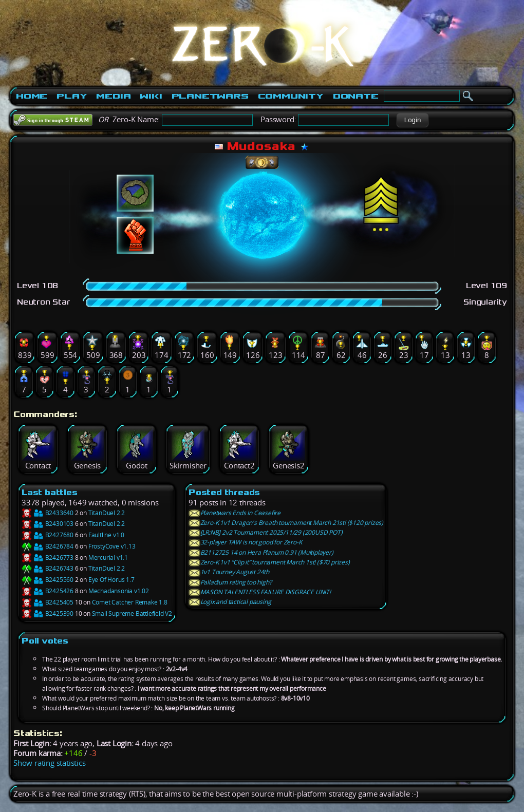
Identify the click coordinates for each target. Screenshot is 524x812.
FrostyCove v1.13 (112, 546)
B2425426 (48, 591)
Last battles (50, 492)
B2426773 (48, 558)
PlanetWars (210, 96)
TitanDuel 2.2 (107, 513)
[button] (412, 120)
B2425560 (48, 580)
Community (291, 96)
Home (32, 96)
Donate (356, 96)
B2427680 (48, 535)
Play (72, 96)
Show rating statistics (50, 763)
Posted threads (224, 492)
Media (113, 96)
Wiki (151, 96)
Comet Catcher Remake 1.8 (130, 602)
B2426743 (48, 568)
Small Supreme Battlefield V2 (132, 613)
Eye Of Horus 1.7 (111, 580)
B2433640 (48, 513)
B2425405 (48, 602)
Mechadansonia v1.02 (119, 591)
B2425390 (48, 613)
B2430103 (48, 524)
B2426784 (48, 546)
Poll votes (45, 641)
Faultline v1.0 (106, 535)
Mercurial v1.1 (108, 558)
